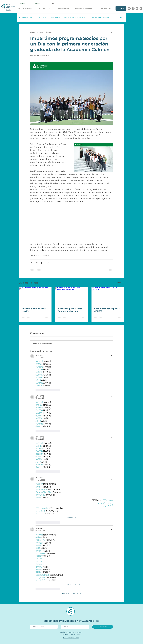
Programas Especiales (100, 17)
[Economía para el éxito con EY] (35, 296)
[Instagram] (129, 8)
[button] (26, 8)
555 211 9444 (76, 634)
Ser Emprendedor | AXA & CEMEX (108, 310)
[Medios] (23, 4)
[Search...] (58, 4)
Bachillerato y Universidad (75, 17)
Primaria (42, 17)
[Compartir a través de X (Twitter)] (37, 263)
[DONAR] (121, 8)
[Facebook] (133, 8)
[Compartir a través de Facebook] (31, 263)
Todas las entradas (27, 17)
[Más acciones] (111, 32)
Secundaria (55, 17)
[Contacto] (37, 4)
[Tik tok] (141, 8)
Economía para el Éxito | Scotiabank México (71, 310)
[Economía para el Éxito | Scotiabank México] (72, 296)
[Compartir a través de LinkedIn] (42, 263)
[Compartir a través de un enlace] (48, 263)
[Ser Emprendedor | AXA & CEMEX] (108, 296)
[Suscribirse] (103, 627)
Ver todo (121, 282)
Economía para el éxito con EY (34, 310)
